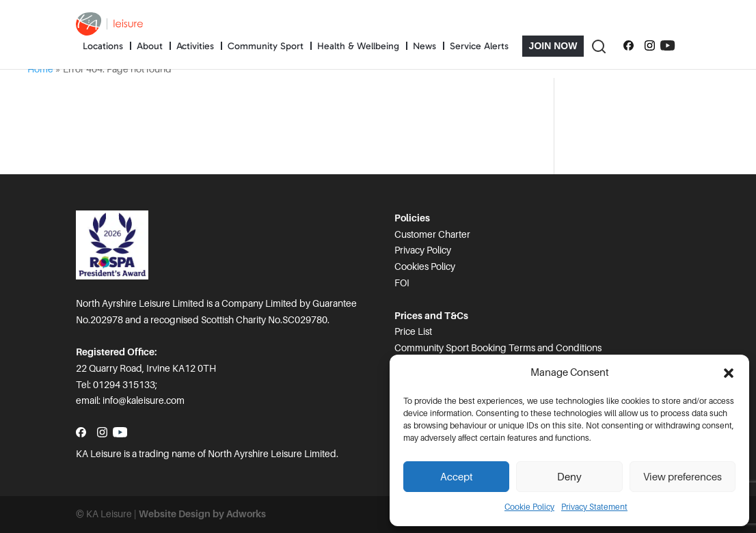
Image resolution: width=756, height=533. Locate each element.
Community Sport (266, 46)
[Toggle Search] (598, 46)
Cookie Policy (529, 507)
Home (40, 69)
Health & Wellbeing (358, 46)
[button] (729, 373)
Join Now (553, 46)
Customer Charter (432, 234)
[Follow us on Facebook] (629, 46)
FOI (402, 283)
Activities (195, 46)
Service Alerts (479, 46)
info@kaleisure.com (144, 400)
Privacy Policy (423, 250)
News (424, 46)
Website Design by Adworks (202, 514)
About (150, 46)
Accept (457, 477)
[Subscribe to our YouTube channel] (667, 46)
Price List (413, 331)
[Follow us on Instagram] (650, 46)
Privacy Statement (594, 507)
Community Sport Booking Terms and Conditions (498, 348)
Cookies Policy (425, 266)
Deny (569, 477)
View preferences (683, 477)
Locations (103, 46)
